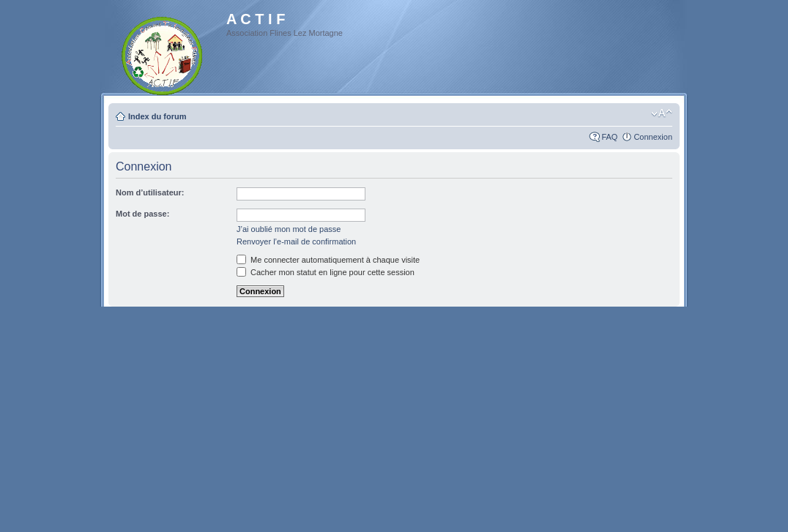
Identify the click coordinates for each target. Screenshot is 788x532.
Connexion (653, 137)
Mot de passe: (142, 214)
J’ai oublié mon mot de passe (289, 229)
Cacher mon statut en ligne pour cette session (326, 272)
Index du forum (157, 116)
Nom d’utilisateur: (150, 192)
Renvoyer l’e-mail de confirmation (296, 241)
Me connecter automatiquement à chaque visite (328, 260)
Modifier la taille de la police (662, 113)
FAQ (609, 137)
